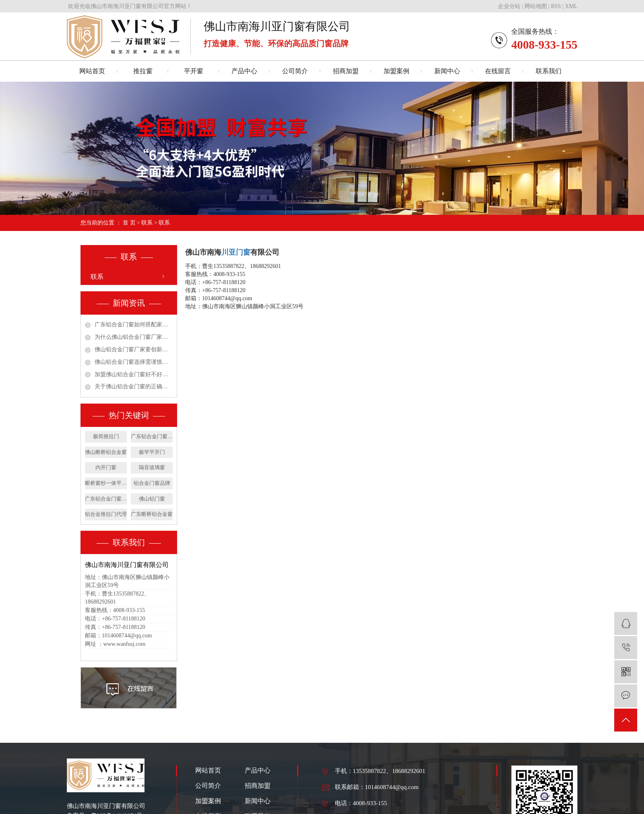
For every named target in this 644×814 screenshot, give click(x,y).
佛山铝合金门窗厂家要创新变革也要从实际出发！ (134, 349)
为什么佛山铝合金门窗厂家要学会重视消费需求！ (134, 337)
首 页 (129, 223)
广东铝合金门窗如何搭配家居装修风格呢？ (134, 325)
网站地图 (536, 6)
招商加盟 (346, 71)
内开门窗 (106, 467)
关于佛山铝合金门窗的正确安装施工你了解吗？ (134, 386)
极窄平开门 (152, 452)
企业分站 (509, 6)
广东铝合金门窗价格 (106, 499)
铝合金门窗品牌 (152, 483)
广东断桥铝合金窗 (152, 514)
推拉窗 (143, 71)
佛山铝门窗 (152, 499)
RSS (556, 6)
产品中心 (244, 71)
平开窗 (194, 71)
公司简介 (295, 71)
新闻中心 (447, 71)
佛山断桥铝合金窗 (106, 452)
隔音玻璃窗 (152, 467)
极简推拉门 (106, 436)
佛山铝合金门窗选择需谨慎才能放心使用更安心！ (134, 362)
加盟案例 (396, 71)
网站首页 (92, 71)
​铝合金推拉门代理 (106, 514)
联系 (147, 223)
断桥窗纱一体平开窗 (106, 483)
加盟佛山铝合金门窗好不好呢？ (134, 374)
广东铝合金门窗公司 (152, 436)
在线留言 (498, 71)
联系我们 (549, 71)
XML (571, 6)
